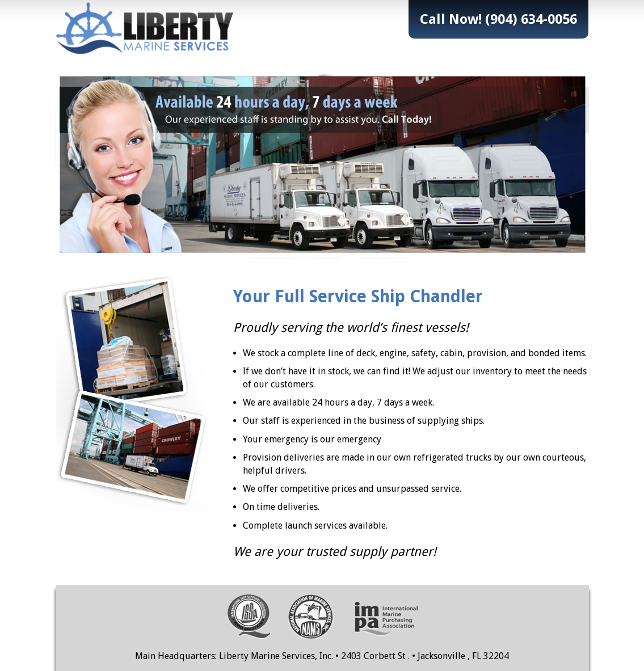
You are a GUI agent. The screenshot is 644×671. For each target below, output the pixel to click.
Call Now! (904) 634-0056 (498, 19)
